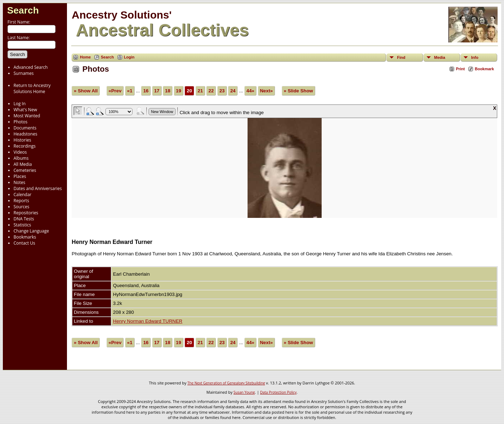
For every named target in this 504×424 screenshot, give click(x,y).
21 (200, 91)
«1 (130, 91)
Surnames (24, 73)
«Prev (115, 91)
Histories (22, 140)
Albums (21, 158)
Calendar (22, 195)
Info (475, 57)
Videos (20, 152)
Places (20, 176)
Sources (21, 207)
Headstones (25, 134)
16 (146, 91)
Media (440, 57)
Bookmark (484, 69)
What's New (25, 110)
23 (222, 91)
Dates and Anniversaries (38, 188)
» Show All (86, 91)
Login (129, 57)
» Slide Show (298, 91)
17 (157, 91)
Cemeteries (25, 170)
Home (85, 57)
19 (179, 91)
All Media (23, 164)
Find (401, 57)
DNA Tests (24, 219)
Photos (20, 122)
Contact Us (24, 243)
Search (23, 10)
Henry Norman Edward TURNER (148, 321)
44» (250, 91)
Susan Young (244, 392)
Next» (266, 91)
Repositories (26, 213)
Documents (25, 128)
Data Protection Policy (278, 392)
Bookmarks (25, 237)
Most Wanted (27, 116)
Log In (20, 104)
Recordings (25, 146)
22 (211, 91)
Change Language (31, 231)
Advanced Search (31, 67)
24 (233, 91)
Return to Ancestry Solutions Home (32, 88)
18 (168, 91)
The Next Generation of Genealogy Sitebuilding (226, 383)
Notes (19, 182)
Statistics (22, 225)
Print (460, 69)
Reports (21, 201)
